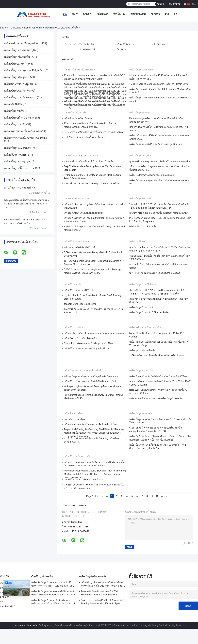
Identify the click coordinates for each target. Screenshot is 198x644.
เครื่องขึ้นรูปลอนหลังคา (18, 50)
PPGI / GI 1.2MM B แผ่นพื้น (143, 227)
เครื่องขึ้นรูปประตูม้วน (17, 77)
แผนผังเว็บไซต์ (8, 606)
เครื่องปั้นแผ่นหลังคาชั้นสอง (78, 118)
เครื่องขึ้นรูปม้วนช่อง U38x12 (78, 290)
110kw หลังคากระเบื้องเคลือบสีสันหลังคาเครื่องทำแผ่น (157, 355)
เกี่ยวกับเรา (103, 14)
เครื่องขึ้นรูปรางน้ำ (15, 124)
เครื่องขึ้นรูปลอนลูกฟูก (17, 161)
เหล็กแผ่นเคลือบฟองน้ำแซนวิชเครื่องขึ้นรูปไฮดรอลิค (156, 398)
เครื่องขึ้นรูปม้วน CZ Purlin (19, 118)
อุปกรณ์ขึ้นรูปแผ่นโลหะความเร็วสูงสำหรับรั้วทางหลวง (91, 376)
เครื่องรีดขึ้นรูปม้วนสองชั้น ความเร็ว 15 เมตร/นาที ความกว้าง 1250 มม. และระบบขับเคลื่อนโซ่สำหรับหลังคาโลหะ (53, 585)
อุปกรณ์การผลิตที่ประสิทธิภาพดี (80, 247)
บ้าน (65, 14)
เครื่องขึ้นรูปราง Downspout (20, 97)
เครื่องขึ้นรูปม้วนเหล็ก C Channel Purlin (149, 312)
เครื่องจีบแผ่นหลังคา (16, 155)
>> (162, 496)
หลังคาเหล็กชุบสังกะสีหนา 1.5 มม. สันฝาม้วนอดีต (89, 161)
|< (102, 496)
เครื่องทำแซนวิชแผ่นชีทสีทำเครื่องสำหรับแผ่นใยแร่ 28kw (158, 376)
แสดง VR (88, 14)
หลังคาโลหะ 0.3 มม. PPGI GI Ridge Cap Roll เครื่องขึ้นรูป (92, 184)
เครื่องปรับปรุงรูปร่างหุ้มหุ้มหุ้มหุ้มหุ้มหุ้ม (83, 213)
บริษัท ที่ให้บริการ (125, 44)
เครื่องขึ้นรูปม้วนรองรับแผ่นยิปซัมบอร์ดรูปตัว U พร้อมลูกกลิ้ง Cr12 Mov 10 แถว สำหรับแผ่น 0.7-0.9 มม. (103, 585)
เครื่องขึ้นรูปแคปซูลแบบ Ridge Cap (24, 70)
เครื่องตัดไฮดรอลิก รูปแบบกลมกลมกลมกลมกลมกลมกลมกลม (94, 333)
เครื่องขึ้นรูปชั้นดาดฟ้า (17, 91)
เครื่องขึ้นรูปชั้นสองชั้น (17, 57)
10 (157, 496)
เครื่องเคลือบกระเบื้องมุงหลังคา (22, 43)
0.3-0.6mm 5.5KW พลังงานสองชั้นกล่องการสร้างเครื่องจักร (93, 132)
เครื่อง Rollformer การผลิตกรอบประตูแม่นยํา (152, 175)
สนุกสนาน (175, 4)
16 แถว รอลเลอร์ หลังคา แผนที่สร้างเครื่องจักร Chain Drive (159, 84)
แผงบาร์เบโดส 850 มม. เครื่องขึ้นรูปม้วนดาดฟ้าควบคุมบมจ (159, 213)
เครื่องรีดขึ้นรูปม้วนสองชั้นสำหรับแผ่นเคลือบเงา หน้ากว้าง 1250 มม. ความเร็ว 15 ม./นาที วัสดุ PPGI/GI (53, 602)
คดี (175, 14)
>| (167, 496)
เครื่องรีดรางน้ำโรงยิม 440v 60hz (81, 338)
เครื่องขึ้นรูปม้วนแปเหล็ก (142, 307)
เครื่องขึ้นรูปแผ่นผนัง (16, 64)
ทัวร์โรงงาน (119, 14)
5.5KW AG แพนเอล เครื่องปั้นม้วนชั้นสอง (84, 137)
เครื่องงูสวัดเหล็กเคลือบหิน (143, 350)
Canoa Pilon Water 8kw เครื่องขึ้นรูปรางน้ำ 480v (88, 343)
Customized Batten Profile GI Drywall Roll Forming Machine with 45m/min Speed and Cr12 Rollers (102, 602)
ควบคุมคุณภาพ (138, 14)
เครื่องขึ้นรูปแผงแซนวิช (18, 148)
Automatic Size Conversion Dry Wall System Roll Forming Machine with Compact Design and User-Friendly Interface (99, 593)
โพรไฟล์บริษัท (87, 44)
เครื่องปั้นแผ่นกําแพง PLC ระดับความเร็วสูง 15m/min (156, 144)
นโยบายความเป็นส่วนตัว (24, 625)
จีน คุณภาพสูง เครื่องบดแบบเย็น (80, 304)
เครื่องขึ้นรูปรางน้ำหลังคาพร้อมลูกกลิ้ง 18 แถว (87, 349)
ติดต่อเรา (155, 14)
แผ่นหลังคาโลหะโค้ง (74, 419)
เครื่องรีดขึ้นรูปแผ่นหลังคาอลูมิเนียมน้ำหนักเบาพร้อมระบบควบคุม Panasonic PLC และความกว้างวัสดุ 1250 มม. (53, 593)
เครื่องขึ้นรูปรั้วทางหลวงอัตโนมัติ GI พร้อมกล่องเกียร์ (90, 381)
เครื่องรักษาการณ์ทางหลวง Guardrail (25, 138)
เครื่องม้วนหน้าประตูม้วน (18, 84)
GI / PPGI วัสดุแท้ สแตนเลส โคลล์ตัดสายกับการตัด (155, 273)
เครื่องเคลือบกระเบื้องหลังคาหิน (22, 131)
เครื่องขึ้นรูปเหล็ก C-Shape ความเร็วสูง (83, 480)
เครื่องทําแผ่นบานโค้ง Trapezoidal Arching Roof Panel (91, 424)
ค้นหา (159, 4)
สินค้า (75, 14)
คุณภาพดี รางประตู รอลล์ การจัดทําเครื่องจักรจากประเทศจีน (160, 161)
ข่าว (167, 14)
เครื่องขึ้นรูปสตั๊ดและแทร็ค (19, 168)
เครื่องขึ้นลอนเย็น (14, 111)
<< (107, 496)
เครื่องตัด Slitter (13, 104)
